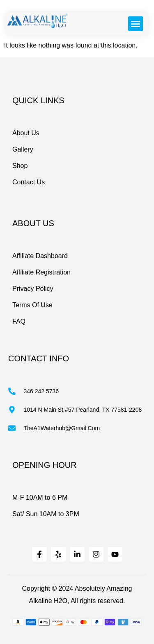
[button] (136, 24)
